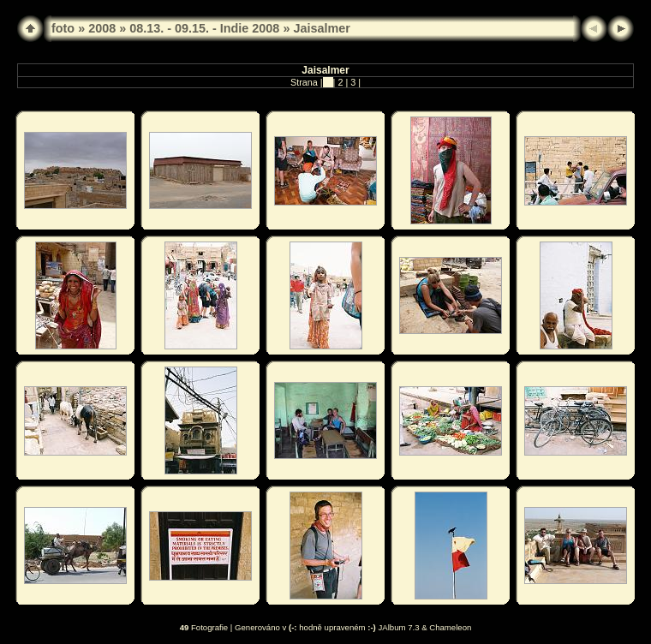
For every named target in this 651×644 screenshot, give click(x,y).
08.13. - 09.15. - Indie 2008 (204, 28)
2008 (102, 28)
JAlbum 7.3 (399, 627)
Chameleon (450, 627)
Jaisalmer (321, 28)
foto (63, 28)
